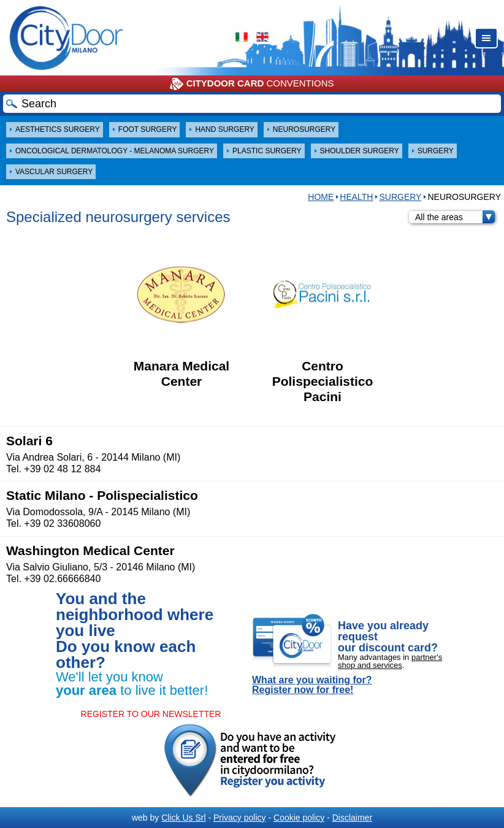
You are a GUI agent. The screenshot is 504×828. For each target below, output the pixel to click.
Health (356, 197)
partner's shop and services (390, 661)
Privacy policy (240, 818)
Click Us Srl (183, 818)
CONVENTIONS (252, 84)
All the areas (455, 217)
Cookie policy (299, 818)
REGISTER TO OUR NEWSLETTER (151, 714)
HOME (321, 197)
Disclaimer (352, 818)
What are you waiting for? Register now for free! (312, 685)
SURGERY (400, 197)
